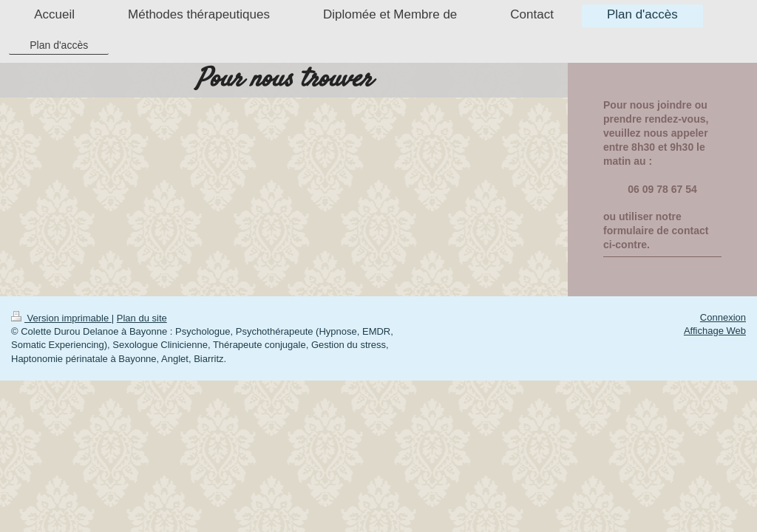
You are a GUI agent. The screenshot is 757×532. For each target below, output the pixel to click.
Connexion (723, 317)
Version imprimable (61, 318)
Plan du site (142, 318)
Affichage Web (715, 331)
